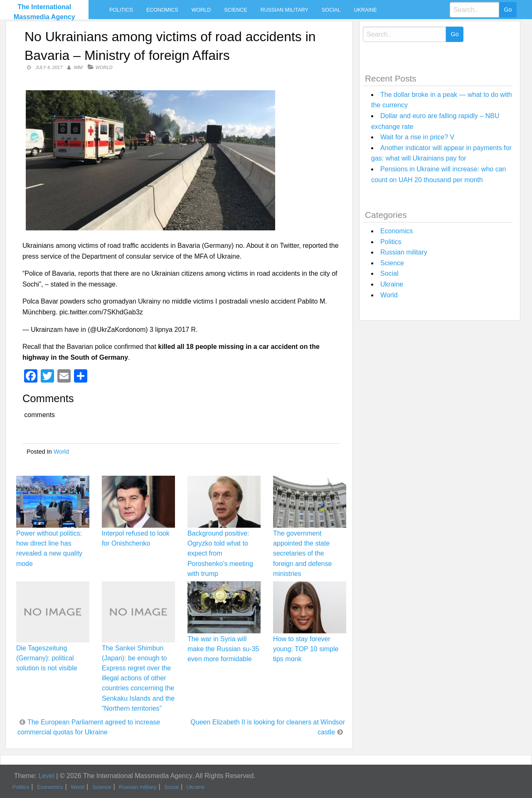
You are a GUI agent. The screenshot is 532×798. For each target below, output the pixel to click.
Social (331, 10)
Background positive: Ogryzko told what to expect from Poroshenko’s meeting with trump (220, 553)
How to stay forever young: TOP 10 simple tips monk (306, 649)
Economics (162, 10)
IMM (78, 67)
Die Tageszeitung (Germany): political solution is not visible (47, 658)
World (201, 10)
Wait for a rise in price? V (417, 137)
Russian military (284, 10)
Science (235, 10)
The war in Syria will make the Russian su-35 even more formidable (223, 649)
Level (46, 776)
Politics (121, 10)
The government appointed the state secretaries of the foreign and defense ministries (302, 553)
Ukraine (366, 10)
